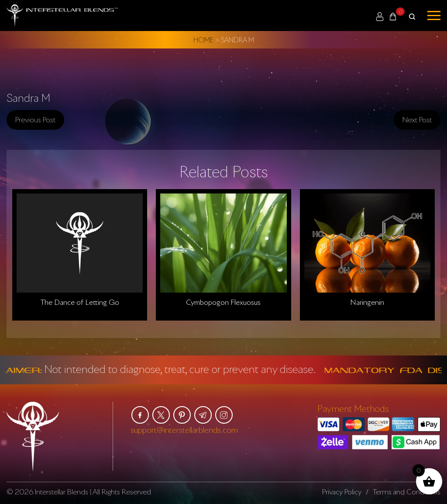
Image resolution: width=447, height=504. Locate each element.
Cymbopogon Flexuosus (223, 302)
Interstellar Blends (62, 492)
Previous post (35, 120)
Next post (417, 120)
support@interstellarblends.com (184, 430)
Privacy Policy (342, 492)
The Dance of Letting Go (80, 302)
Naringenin (367, 302)
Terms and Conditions (407, 492)
